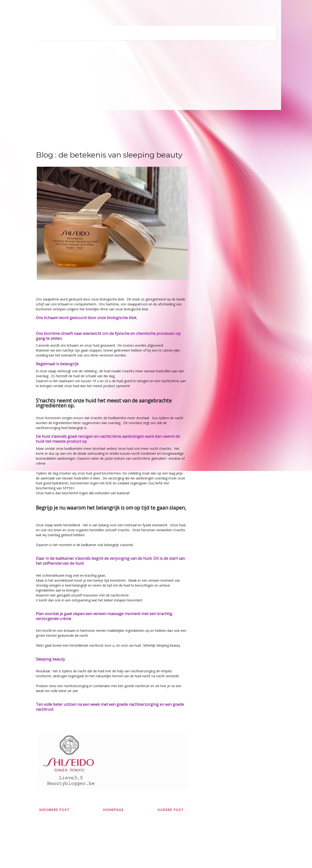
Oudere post (171, 810)
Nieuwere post (54, 810)
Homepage (113, 810)
